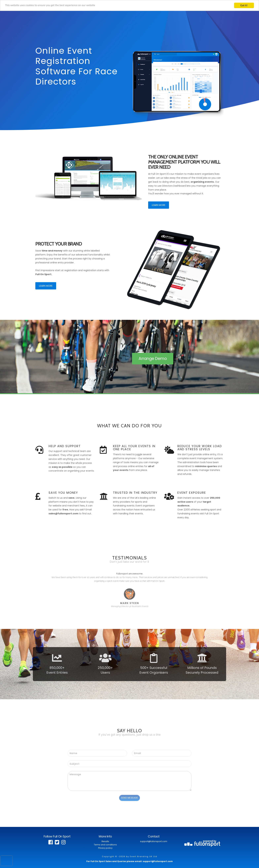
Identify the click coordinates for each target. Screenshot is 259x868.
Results (105, 841)
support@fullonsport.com (154, 841)
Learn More (159, 205)
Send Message (129, 798)
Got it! (244, 5)
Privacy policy (105, 848)
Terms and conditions (105, 845)
